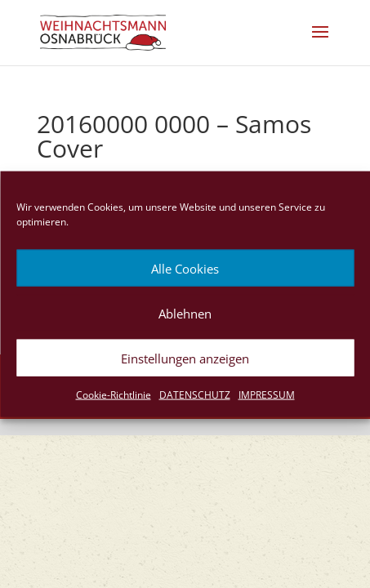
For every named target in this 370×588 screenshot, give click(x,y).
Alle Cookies (185, 268)
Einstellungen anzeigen (185, 358)
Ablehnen (185, 313)
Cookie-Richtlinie (114, 395)
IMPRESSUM (267, 395)
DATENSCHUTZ (195, 395)
